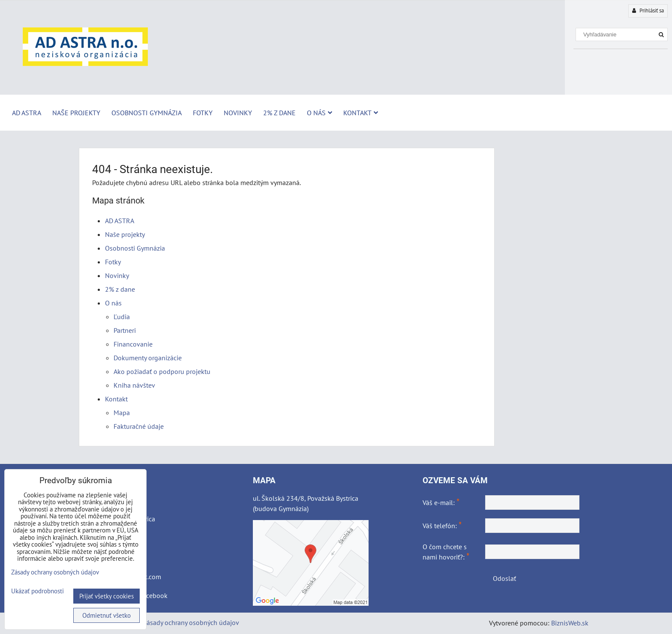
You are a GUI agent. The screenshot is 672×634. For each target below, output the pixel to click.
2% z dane (279, 113)
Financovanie (133, 344)
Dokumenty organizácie (148, 358)
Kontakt (361, 113)
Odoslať (504, 578)
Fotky (203, 113)
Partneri (125, 330)
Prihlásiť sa (648, 10)
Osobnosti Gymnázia (147, 113)
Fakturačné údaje (139, 426)
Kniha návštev (134, 385)
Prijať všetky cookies (106, 596)
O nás (319, 113)
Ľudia (122, 317)
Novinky (238, 113)
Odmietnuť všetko (106, 615)
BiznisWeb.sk (570, 623)
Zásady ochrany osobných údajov (191, 622)
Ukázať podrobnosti (37, 591)
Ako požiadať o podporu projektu (162, 371)
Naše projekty (76, 113)
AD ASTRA (27, 113)
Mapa (122, 413)
